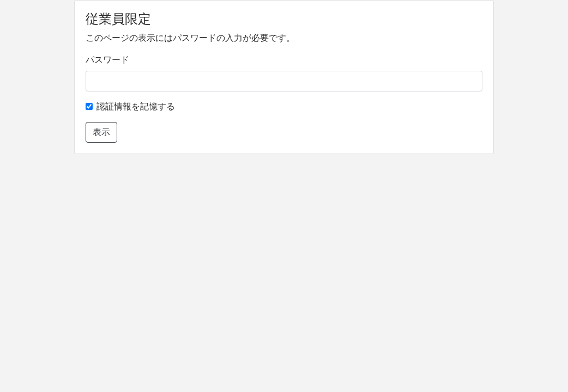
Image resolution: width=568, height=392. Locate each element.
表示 (101, 132)
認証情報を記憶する (136, 106)
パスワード (107, 60)
